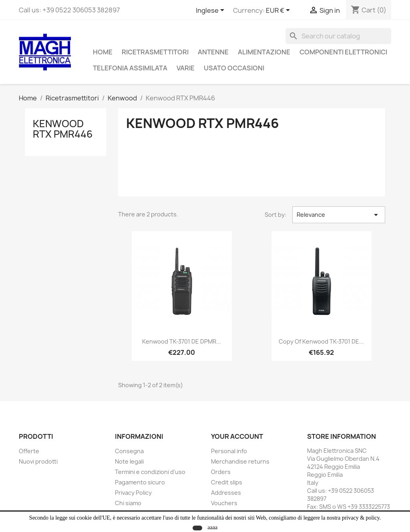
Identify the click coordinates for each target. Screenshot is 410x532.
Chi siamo (128, 503)
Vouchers (224, 503)
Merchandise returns (240, 461)
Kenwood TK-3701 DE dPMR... (182, 341)
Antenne (213, 52)
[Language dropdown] (211, 11)
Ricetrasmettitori (155, 52)
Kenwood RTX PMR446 (63, 129)
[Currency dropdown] (279, 11)
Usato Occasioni (234, 68)
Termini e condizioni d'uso (150, 472)
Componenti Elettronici (343, 52)
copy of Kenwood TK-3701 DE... (321, 341)
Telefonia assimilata (130, 68)
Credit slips (227, 482)
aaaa (212, 527)
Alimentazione (264, 52)
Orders (221, 472)
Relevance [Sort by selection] (339, 215)
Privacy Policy (133, 493)
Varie (186, 68)
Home (103, 52)
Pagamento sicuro (140, 482)
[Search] (338, 36)
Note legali (129, 461)
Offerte (29, 451)
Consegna (129, 451)
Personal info (229, 451)
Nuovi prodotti (38, 461)
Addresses (226, 493)
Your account (237, 436)
